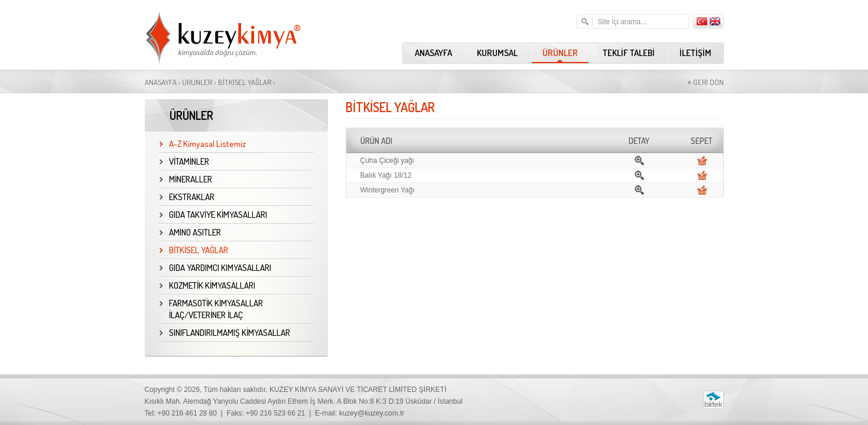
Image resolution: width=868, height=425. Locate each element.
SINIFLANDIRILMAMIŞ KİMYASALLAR (225, 333)
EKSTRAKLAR (187, 197)
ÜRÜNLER (560, 53)
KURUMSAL (497, 53)
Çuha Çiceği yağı (387, 161)
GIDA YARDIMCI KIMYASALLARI (215, 268)
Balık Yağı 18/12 (386, 175)
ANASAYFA (433, 53)
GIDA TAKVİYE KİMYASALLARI (213, 215)
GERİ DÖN (706, 82)
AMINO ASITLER (190, 232)
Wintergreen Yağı (388, 190)
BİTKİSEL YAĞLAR (245, 82)
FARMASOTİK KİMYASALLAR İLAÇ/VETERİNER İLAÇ (211, 309)
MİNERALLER (186, 179)
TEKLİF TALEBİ (629, 53)
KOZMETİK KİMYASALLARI (207, 285)
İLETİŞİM (695, 53)
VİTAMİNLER (184, 161)
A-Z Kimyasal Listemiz (203, 144)
